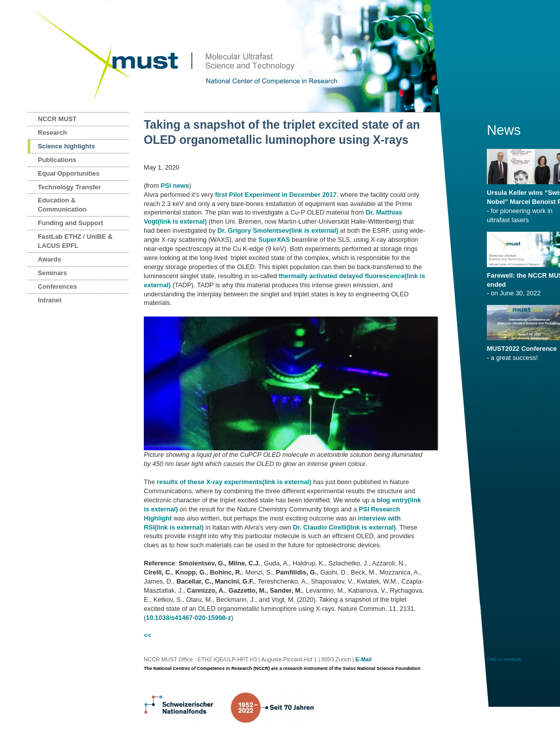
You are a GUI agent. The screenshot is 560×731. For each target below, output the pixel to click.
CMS (492, 659)
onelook (513, 659)
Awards (49, 259)
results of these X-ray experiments (234, 482)
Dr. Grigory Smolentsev (278, 230)
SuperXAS (274, 240)
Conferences (58, 286)
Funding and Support (70, 223)
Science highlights (66, 146)
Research (52, 133)
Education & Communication (62, 205)
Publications (57, 160)
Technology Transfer (69, 187)
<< (148, 635)
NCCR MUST (57, 119)
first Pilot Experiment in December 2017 (276, 195)
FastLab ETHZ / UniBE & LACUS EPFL (75, 241)
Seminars (52, 273)
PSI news (175, 186)
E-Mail (363, 659)
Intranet (50, 300)
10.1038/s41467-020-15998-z (188, 618)
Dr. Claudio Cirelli (344, 527)
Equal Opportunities (69, 173)
